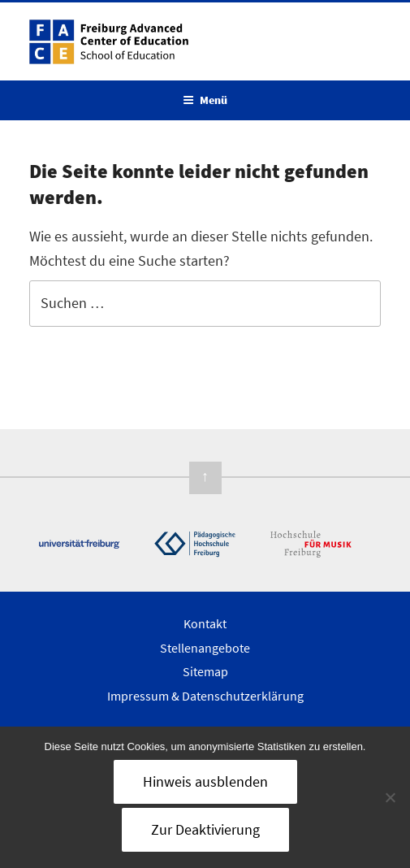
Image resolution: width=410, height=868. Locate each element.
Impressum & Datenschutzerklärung (205, 696)
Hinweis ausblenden (205, 781)
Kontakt (205, 623)
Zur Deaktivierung (205, 829)
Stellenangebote (205, 648)
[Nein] (390, 797)
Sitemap (205, 671)
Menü (205, 100)
